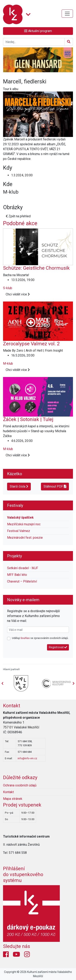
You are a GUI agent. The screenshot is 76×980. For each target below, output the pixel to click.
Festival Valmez (19, 531)
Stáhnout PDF (55, 486)
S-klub (8, 288)
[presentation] (74, 684)
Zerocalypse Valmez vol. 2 (31, 344)
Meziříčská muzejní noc (24, 524)
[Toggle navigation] (67, 14)
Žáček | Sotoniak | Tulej (28, 419)
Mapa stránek (13, 799)
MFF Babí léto (17, 575)
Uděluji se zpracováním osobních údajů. (40, 638)
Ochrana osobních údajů (20, 785)
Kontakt (12, 706)
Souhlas (25, 638)
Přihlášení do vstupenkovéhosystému (23, 874)
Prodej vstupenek (22, 805)
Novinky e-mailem (23, 600)
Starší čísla (19, 486)
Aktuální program (38, 31)
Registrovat (58, 647)
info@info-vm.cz (27, 758)
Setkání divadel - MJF (23, 568)
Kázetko (15, 474)
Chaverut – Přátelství (22, 581)
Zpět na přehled (18, 216)
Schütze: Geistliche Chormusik (36, 268)
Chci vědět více (18, 294)
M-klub (8, 363)
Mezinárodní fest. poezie (25, 538)
